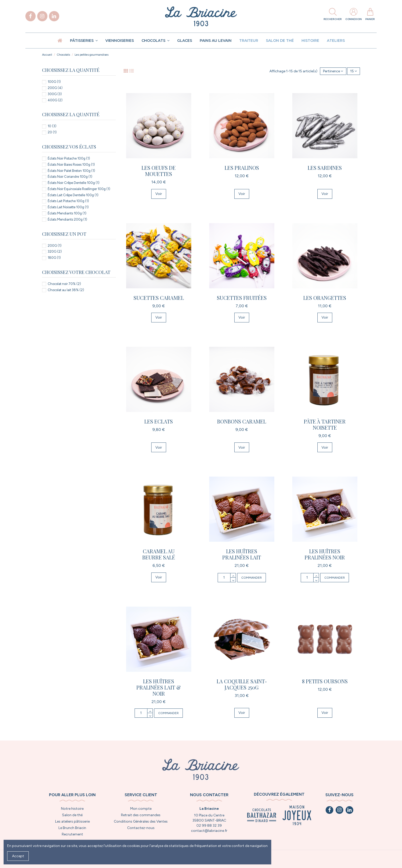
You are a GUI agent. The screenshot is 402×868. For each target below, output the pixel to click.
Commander (252, 578)
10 (52, 126)
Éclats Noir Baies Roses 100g (71, 165)
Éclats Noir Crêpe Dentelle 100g (74, 183)
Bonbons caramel (242, 421)
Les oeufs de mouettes (159, 171)
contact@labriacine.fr (209, 831)
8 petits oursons (325, 681)
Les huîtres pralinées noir (325, 554)
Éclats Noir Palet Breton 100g (71, 171)
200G (55, 88)
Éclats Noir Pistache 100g (69, 158)
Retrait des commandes (141, 815)
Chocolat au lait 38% (66, 290)
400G (55, 100)
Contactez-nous (141, 828)
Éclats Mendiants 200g (67, 219)
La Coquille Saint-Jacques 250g (242, 684)
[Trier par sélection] (333, 71)
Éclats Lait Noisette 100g (68, 207)
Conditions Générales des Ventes (141, 821)
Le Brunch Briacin (72, 828)
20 (52, 132)
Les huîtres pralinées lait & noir (159, 687)
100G (54, 82)
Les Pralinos (242, 168)
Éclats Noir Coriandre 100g (70, 177)
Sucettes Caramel (159, 298)
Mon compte (141, 809)
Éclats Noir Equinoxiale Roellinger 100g (79, 189)
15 (354, 71)
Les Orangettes (325, 298)
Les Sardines (325, 168)
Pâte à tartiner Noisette (325, 424)
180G (54, 258)
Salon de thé (72, 815)
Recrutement (72, 834)
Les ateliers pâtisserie (72, 821)
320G (55, 251)
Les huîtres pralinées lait (242, 554)
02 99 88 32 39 (209, 826)
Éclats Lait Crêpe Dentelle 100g (73, 195)
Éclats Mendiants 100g (67, 213)
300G (55, 94)
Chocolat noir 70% (64, 284)
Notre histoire (72, 809)
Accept (18, 856)
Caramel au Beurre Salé (159, 554)
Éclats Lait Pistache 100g (68, 201)
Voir (159, 194)
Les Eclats (159, 421)
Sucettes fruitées (242, 298)
